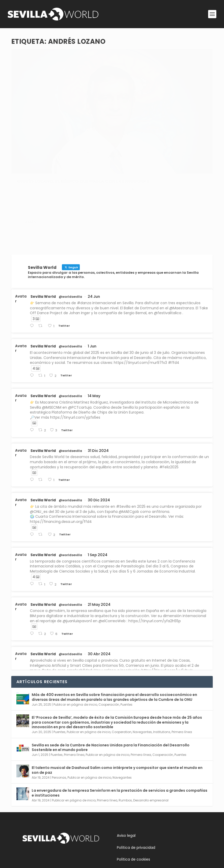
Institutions (162, 691)
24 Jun (94, 256)
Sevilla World (43, 256)
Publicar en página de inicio (75, 664)
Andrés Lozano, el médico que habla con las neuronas (53, 124)
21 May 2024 (99, 564)
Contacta (31, 844)
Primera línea (182, 691)
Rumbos (88, 135)
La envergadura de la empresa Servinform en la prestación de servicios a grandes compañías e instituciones (120, 752)
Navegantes (142, 691)
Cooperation (122, 691)
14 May (94, 355)
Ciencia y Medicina (31, 140)
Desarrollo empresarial (151, 760)
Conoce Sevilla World (41, 832)
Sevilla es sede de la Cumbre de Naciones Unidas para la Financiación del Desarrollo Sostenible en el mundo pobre (111, 707)
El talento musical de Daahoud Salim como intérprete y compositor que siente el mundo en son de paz (117, 729)
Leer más (28, 191)
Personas (73, 135)
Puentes (126, 664)
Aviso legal (126, 795)
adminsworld (33, 135)
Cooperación (109, 664)
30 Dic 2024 (99, 460)
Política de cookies (133, 819)
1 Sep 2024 (98, 514)
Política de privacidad (136, 807)
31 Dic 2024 (98, 410)
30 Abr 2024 (99, 613)
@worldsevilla (70, 256)
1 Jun (92, 306)
